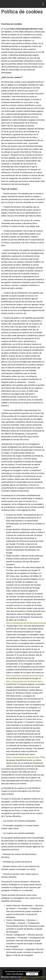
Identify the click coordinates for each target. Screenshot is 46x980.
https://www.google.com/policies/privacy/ (24, 681)
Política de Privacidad (30, 977)
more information (18, 974)
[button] (43, 4)
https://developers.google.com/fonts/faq (24, 675)
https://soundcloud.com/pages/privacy (23, 757)
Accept (32, 974)
